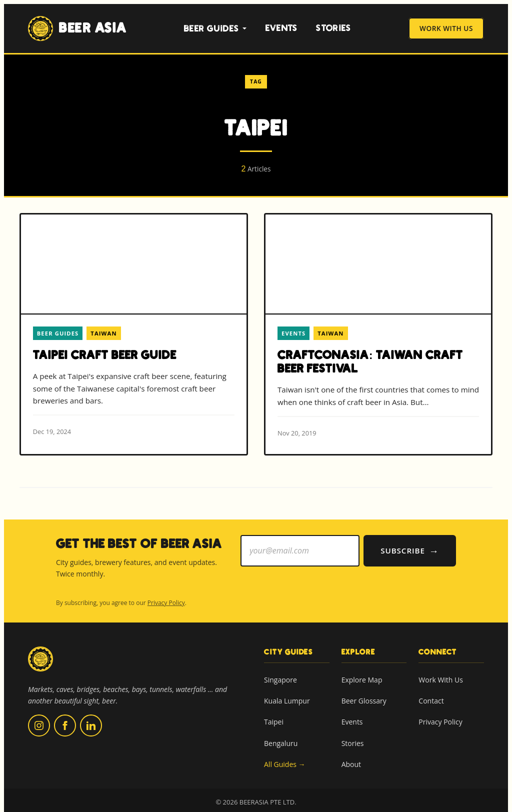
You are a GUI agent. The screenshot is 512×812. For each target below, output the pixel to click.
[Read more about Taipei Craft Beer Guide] (134, 334)
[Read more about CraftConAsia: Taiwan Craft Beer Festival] (378, 334)
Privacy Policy (166, 595)
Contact (431, 693)
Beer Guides (215, 29)
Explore (358, 644)
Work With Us (446, 29)
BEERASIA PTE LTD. (268, 794)
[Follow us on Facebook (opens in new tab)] (65, 718)
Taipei (274, 714)
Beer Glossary (364, 693)
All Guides (285, 757)
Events (282, 28)
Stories (333, 28)
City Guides (288, 644)
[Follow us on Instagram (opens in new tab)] (39, 718)
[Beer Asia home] (40, 658)
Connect (438, 644)
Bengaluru (281, 735)
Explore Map (362, 672)
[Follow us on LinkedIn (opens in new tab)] (91, 718)
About (351, 757)
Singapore (280, 672)
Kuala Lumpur (287, 693)
